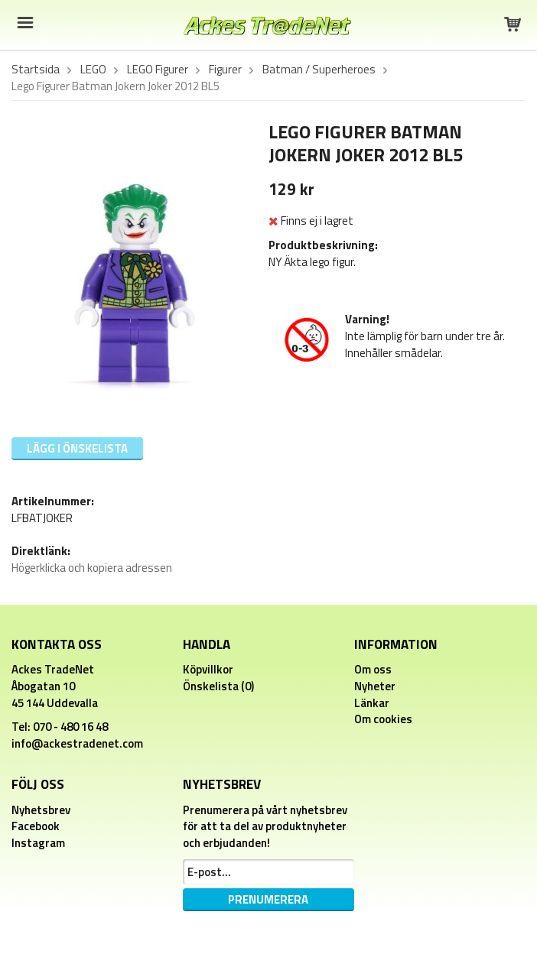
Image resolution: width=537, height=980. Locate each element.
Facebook (36, 826)
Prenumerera (268, 899)
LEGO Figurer (158, 70)
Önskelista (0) (218, 686)
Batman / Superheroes (319, 70)
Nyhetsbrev (41, 810)
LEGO (93, 70)
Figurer (225, 70)
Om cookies (383, 719)
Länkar (372, 703)
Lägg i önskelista (77, 448)
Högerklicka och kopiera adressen (92, 568)
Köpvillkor (208, 669)
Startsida (36, 70)
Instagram (38, 843)
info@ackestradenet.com (77, 743)
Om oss (373, 669)
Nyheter (375, 686)
